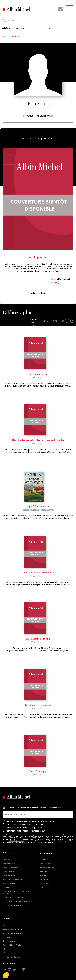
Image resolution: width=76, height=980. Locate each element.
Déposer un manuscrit (12, 867)
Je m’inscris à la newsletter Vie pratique (24, 828)
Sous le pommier (38, 257)
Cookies (6, 887)
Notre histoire (9, 863)
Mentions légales (10, 883)
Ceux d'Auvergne (38, 771)
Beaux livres (45, 883)
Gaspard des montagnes (38, 506)
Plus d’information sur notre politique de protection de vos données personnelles (40, 842)
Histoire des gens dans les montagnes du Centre (38, 440)
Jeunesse (44, 879)
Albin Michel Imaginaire (13, 905)
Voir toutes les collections (11, 957)
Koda (5, 925)
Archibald (7, 937)
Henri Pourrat (38, 377)
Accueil (5, 37)
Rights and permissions (13, 879)
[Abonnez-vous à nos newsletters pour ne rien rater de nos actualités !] (60, 9)
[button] (6, 975)
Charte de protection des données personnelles (18, 892)
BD (41, 887)
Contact (6, 860)
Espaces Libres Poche (12, 945)
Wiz (4, 953)
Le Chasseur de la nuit (38, 639)
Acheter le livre (38, 293)
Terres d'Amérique (11, 941)
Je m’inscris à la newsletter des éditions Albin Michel (30, 821)
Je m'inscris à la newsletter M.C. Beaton (24, 824)
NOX (5, 949)
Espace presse (9, 875)
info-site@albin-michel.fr (16, 841)
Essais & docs (46, 863)
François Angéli (46, 510)
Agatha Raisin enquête (13, 929)
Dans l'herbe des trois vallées (38, 573)
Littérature (45, 860)
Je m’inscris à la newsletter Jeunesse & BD (25, 831)
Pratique (44, 875)
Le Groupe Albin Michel (13, 897)
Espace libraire (9, 871)
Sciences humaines (48, 867)
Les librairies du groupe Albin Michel (18, 901)
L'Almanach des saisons (38, 705)
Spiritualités (45, 871)
